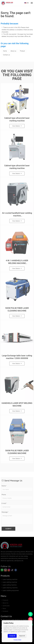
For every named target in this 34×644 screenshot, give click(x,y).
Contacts (4, 613)
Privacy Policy (17, 640)
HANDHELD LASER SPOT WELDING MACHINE (17, 405)
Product (22, 51)
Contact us (6, 55)
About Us (5, 604)
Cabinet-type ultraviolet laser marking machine (17, 120)
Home (5, 51)
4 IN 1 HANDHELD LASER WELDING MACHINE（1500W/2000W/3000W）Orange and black (17, 263)
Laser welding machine (9, 583)
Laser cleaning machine (9, 588)
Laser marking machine (9, 580)
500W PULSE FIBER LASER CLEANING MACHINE (17, 310)
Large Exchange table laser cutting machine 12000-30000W (17, 358)
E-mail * (4, 505)
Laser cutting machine (9, 586)
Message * (5, 513)
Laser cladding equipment (10, 591)
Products (4, 602)
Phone (4, 496)
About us (13, 51)
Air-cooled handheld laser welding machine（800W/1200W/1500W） (17, 215)
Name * (4, 487)
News (3, 610)
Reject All (22, 636)
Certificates (5, 607)
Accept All (12, 636)
